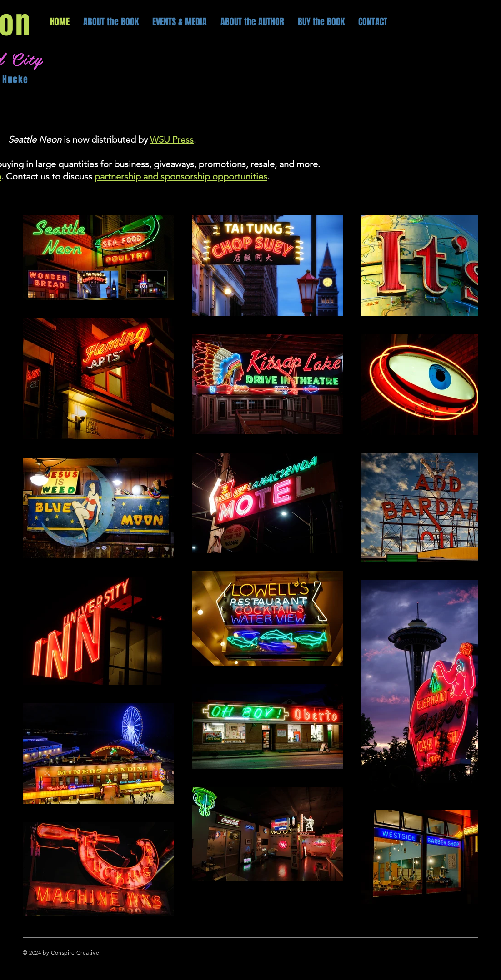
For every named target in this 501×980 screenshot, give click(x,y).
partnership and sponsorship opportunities (181, 176)
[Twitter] (454, 953)
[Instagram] (473, 953)
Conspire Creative (75, 953)
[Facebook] (436, 953)
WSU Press (172, 139)
